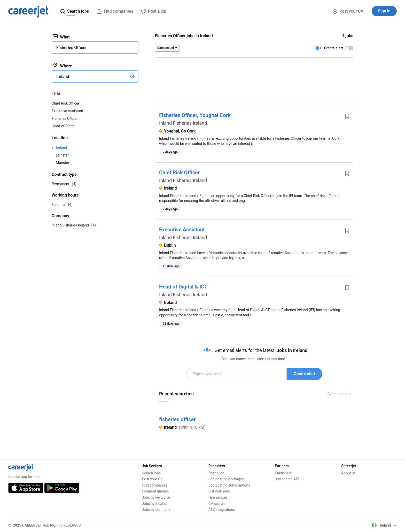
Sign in (384, 11)
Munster (63, 163)
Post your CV (348, 11)
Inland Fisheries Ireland (183, 123)
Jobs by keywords (156, 497)
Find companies (155, 485)
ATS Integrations (222, 510)
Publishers (283, 473)
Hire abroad (218, 497)
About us (348, 473)
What (61, 37)
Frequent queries (155, 491)
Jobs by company (156, 510)
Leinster (62, 155)
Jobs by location (155, 504)
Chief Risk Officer (179, 173)
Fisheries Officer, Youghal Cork (195, 115)
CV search (217, 504)
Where (62, 66)
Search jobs (151, 473)
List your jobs (219, 491)
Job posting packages (226, 479)
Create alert (305, 374)
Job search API (287, 479)
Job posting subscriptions (229, 485)
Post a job (216, 473)
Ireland (61, 147)
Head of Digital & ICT (183, 287)
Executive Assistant (182, 230)
